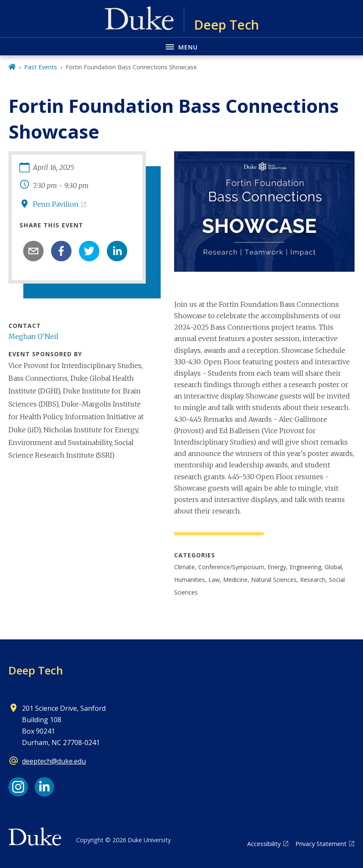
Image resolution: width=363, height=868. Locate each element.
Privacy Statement (321, 844)
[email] (33, 251)
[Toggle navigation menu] (181, 46)
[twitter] (89, 251)
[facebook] (61, 251)
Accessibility (264, 844)
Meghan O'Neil (33, 336)
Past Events (41, 67)
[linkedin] (117, 251)
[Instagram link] (18, 787)
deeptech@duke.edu (54, 761)
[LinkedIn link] (44, 787)
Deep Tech (36, 670)
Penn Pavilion (56, 204)
